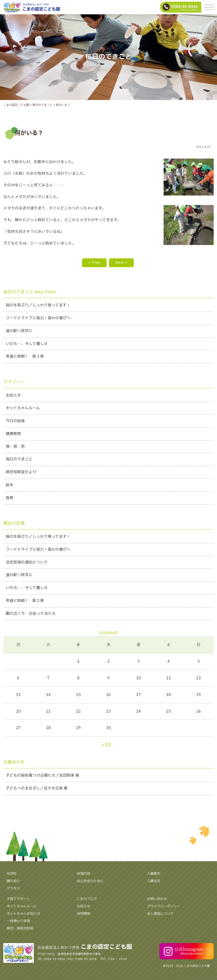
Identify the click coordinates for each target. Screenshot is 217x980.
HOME (12, 874)
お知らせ (83, 906)
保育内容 (83, 874)
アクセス (13, 888)
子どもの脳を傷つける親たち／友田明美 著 (42, 775)
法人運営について (160, 914)
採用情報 (83, 914)
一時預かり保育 (18, 921)
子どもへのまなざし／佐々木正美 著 (37, 788)
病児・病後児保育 (20, 928)
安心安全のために (90, 881)
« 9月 (107, 745)
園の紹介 (13, 881)
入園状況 (154, 881)
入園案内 (154, 874)
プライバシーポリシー (164, 906)
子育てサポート (18, 899)
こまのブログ (87, 899)
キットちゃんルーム (22, 906)
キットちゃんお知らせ (23, 914)
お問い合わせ (157, 899)
